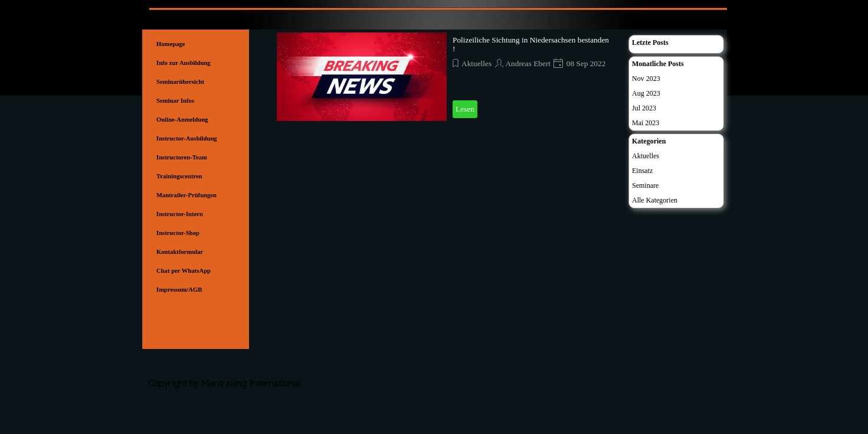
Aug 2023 (646, 93)
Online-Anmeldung (182, 120)
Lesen (465, 109)
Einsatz (642, 171)
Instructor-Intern (180, 214)
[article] (447, 77)
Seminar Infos (175, 101)
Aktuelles (476, 63)
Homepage (171, 44)
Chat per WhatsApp (184, 271)
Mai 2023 (646, 123)
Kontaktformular (180, 252)
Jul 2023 (644, 108)
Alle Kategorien (655, 200)
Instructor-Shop (178, 233)
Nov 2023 (646, 79)
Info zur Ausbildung (184, 63)
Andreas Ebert (528, 63)
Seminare (645, 185)
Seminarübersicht (180, 82)
